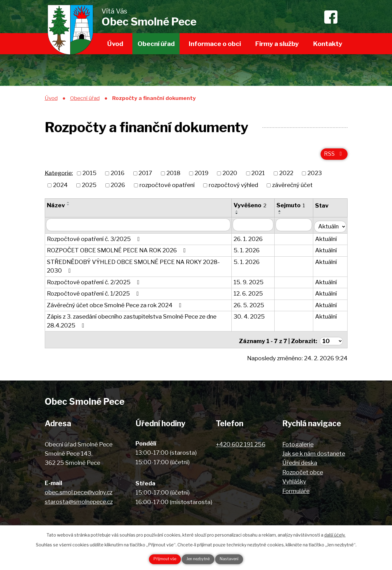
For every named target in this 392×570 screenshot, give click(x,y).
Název (56, 208)
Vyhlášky (294, 481)
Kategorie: (59, 176)
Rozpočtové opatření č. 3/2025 (95, 240)
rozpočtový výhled (233, 188)
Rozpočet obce (303, 471)
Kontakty (328, 44)
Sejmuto (293, 208)
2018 (173, 176)
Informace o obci (215, 44)
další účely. (335, 534)
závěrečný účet (292, 188)
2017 (145, 176)
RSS (333, 156)
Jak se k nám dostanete (314, 452)
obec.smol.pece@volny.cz (79, 491)
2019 (202, 176)
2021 (258, 176)
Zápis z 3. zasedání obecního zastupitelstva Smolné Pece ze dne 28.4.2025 (132, 322)
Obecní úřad (156, 44)
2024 (60, 188)
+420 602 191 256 (241, 443)
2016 (118, 176)
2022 (286, 176)
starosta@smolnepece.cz (79, 501)
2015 (89, 176)
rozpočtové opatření (167, 188)
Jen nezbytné (198, 559)
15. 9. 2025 (250, 283)
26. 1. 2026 (250, 240)
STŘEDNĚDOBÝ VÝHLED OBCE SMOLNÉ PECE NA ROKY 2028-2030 (133, 268)
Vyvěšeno (252, 208)
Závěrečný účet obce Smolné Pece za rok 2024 (115, 306)
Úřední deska (300, 462)
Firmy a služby (277, 44)
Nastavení (236, 559)
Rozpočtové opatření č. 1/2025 (94, 295)
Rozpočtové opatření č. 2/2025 (94, 283)
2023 (315, 176)
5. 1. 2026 (248, 252)
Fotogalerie (298, 443)
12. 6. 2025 (250, 295)
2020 (230, 176)
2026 (118, 188)
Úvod (115, 44)
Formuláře (296, 490)
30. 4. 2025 (251, 318)
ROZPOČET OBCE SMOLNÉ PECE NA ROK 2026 (118, 252)
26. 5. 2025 (251, 306)
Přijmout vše (158, 559)
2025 (89, 188)
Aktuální (328, 240)
